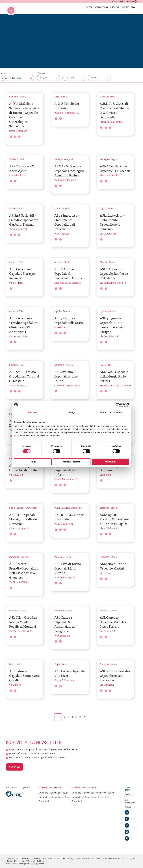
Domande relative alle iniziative (54, 797)
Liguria (58, 209)
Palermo (111, 97)
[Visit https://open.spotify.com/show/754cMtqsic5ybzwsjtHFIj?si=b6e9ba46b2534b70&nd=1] (127, 832)
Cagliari (69, 159)
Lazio (57, 97)
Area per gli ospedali (123, 1)
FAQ (133, 7)
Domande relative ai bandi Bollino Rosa (90, 797)
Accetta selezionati (71, 462)
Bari (109, 365)
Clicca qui (15, 767)
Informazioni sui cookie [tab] (111, 412)
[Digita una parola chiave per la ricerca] (17, 78)
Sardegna (59, 159)
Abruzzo (13, 262)
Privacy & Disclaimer (14, 864)
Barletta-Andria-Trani (27, 508)
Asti (22, 365)
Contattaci (44, 801)
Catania (20, 209)
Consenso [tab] (32, 412)
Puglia (103, 365)
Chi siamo (130, 14)
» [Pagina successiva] (85, 716)
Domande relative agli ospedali (54, 793)
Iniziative (115, 7)
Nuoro (114, 664)
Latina (19, 664)
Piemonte (14, 97)
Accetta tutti (110, 462)
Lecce (65, 664)
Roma (64, 97)
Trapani (20, 159)
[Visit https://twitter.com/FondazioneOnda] (127, 838)
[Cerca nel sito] (31, 78)
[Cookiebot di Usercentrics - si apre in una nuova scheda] (118, 405)
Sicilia (103, 97)
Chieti (21, 262)
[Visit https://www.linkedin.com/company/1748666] (127, 812)
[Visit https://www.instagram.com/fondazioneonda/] (127, 825)
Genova (66, 311)
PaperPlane (39, 864)
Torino (23, 97)
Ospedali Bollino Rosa (97, 7)
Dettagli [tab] (71, 412)
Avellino (70, 365)
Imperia (66, 209)
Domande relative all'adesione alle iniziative (93, 793)
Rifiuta (33, 462)
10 (80, 717)
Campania (59, 365)
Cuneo (23, 611)
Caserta (25, 557)
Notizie (125, 7)
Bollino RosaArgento (130, 802)
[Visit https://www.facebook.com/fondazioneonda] (127, 819)
